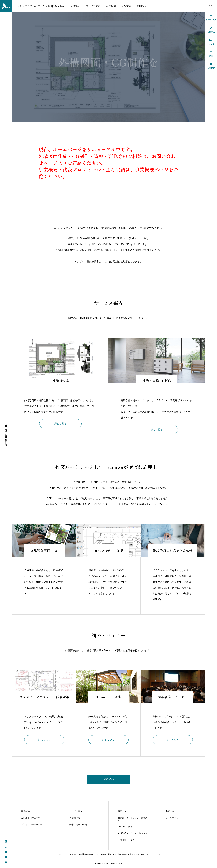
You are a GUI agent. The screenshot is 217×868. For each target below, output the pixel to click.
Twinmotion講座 (125, 827)
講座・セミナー (125, 811)
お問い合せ (108, 779)
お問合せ (142, 6)
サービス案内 (93, 6)
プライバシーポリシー (32, 824)
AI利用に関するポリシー (33, 818)
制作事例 (111, 6)
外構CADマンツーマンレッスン (133, 833)
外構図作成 (75, 818)
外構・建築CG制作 (78, 824)
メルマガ (126, 6)
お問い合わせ (172, 811)
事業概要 (75, 6)
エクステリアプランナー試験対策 (132, 819)
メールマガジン (173, 818)
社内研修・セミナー (127, 840)
